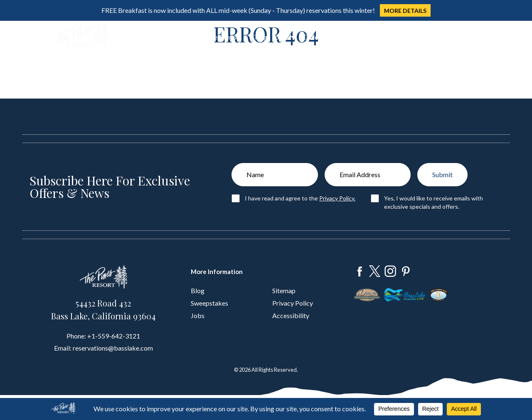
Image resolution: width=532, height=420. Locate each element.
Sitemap (284, 290)
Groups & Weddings (208, 37)
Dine (158, 37)
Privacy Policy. (337, 198)
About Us (347, 37)
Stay (131, 37)
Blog (198, 290)
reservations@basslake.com (113, 348)
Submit (442, 174)
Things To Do (270, 37)
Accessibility (291, 315)
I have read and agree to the (300, 198)
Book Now (451, 36)
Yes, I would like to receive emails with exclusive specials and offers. (433, 202)
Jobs (198, 315)
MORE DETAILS (405, 11)
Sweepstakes (209, 303)
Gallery (313, 37)
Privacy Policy (293, 303)
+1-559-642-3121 (114, 336)
